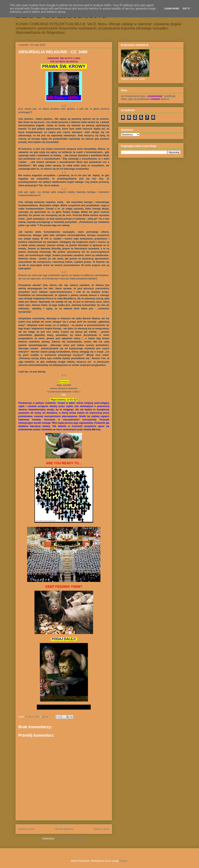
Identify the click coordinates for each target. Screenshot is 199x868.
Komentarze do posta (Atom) (70, 838)
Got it (186, 9)
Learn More (172, 9)
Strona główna (64, 829)
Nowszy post (26, 829)
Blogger (123, 861)
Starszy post (101, 829)
